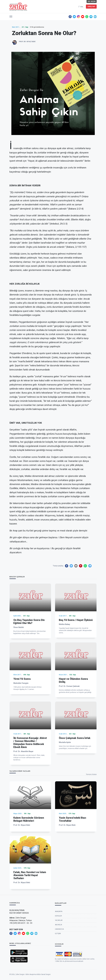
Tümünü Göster (91, 774)
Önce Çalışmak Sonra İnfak (75, 790)
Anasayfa (59, 932)
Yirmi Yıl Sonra (22, 724)
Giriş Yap (91, 7)
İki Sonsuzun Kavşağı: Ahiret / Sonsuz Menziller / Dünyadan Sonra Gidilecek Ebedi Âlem (30, 794)
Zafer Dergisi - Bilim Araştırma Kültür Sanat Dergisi (33, 978)
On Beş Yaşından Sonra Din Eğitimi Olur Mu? (29, 666)
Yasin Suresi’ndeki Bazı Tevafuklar (72, 860)
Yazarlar (59, 941)
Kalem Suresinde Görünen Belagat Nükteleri (29, 860)
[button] (11, 16)
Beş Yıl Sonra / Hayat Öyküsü (76, 665)
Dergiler (58, 937)
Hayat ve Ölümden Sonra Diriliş (73, 725)
